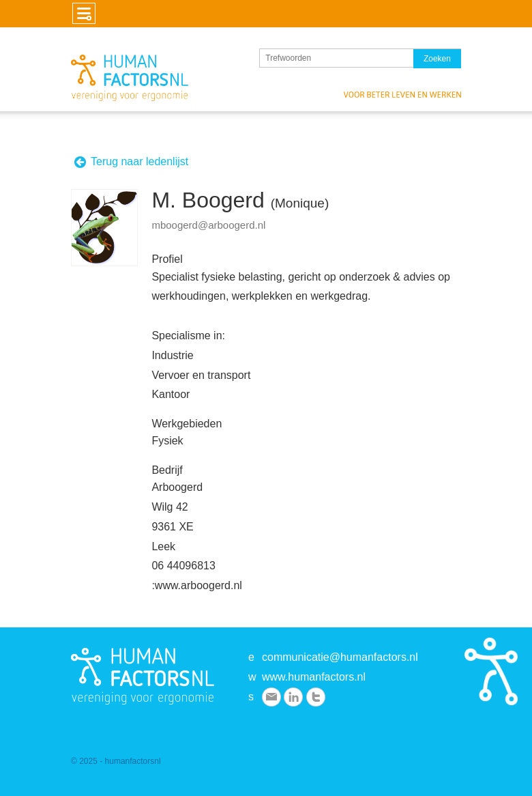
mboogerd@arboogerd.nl (208, 225)
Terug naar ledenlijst (131, 162)
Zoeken (437, 59)
